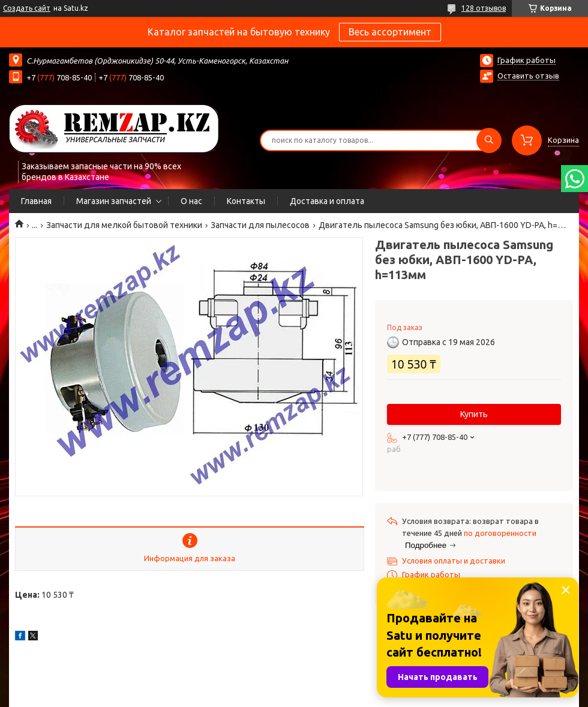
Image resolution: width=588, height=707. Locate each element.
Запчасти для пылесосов (260, 225)
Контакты (246, 201)
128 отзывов (484, 8)
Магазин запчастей (114, 201)
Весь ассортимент (390, 32)
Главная (36, 201)
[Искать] (489, 140)
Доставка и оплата (327, 201)
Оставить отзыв (528, 76)
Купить (474, 414)
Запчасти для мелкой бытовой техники (124, 225)
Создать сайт (27, 8)
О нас (191, 201)
